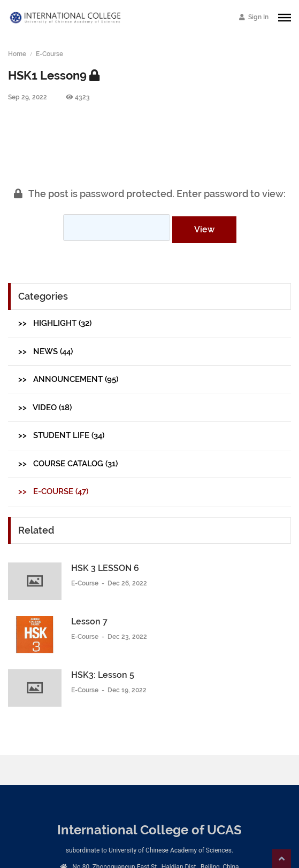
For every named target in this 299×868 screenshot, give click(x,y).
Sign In (254, 17)
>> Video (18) (45, 408)
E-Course (49, 54)
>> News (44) (45, 351)
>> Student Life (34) (61, 435)
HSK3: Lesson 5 (103, 675)
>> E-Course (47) (53, 491)
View (204, 229)
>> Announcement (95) (68, 379)
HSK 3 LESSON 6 (105, 568)
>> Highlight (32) (55, 323)
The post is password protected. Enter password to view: (150, 194)
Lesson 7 (89, 621)
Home (17, 54)
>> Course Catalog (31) (68, 464)
